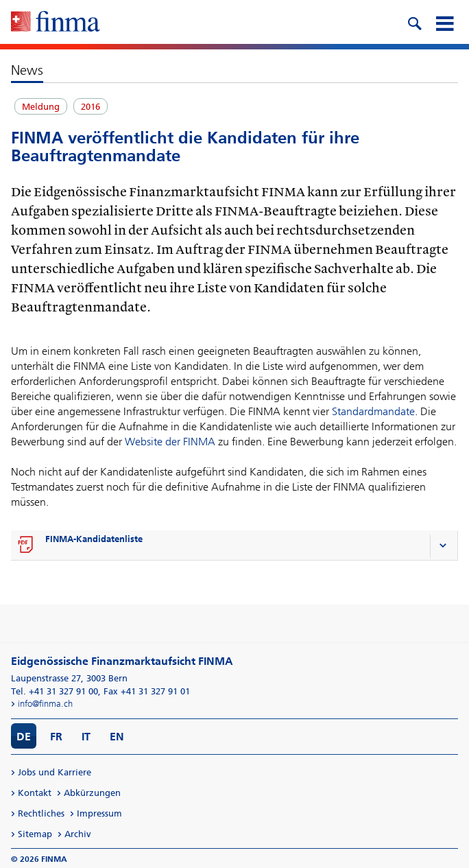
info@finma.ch (45, 704)
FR (56, 737)
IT (86, 737)
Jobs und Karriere (55, 772)
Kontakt (35, 793)
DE (24, 737)
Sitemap (35, 834)
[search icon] (414, 22)
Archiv (78, 834)
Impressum (99, 813)
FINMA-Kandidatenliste (94, 539)
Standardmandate (373, 411)
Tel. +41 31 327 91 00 (55, 691)
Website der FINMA (170, 442)
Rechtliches (41, 813)
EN (117, 737)
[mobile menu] (444, 22)
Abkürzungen (92, 793)
